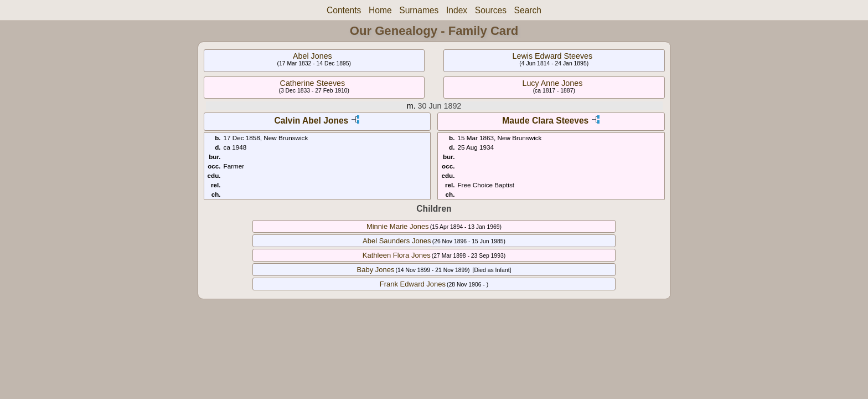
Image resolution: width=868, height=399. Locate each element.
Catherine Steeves (313, 83)
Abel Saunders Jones (397, 241)
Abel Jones (312, 56)
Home (380, 10)
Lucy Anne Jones (552, 83)
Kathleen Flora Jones (397, 255)
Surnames (419, 10)
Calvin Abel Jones (312, 121)
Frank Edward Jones (413, 284)
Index (457, 10)
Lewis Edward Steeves (553, 56)
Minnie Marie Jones (398, 226)
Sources (491, 10)
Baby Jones (376, 270)
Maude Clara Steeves (545, 121)
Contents (344, 10)
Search (528, 10)
